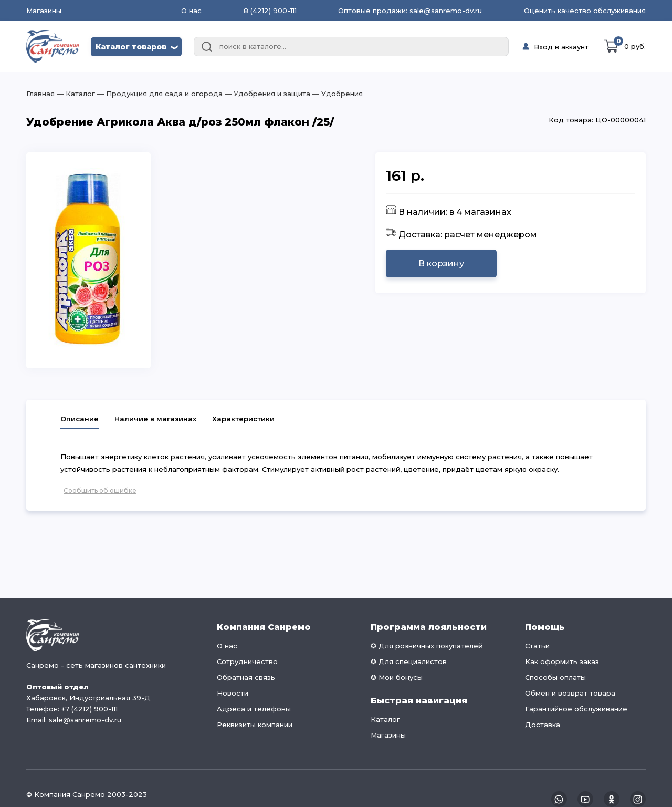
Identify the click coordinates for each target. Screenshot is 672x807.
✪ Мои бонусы (397, 677)
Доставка (543, 725)
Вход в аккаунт (561, 47)
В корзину (441, 263)
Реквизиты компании (255, 725)
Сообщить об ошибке (100, 490)
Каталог (385, 719)
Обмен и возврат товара (570, 693)
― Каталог (75, 94)
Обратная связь (246, 677)
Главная (40, 94)
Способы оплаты (555, 677)
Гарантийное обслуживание (576, 709)
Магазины (44, 11)
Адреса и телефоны (254, 709)
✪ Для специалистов (409, 661)
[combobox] (351, 47)
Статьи (537, 646)
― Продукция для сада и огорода (159, 94)
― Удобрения (337, 94)
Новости (233, 693)
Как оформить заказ (562, 661)
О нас (191, 11)
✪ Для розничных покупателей (427, 646)
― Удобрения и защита (266, 94)
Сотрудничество (247, 661)
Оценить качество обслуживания (585, 11)
